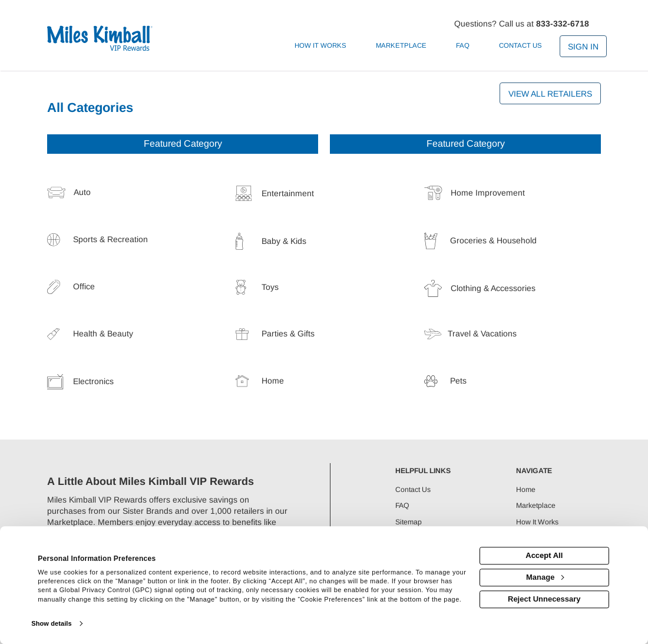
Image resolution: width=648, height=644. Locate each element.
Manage (545, 577)
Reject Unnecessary (544, 599)
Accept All (544, 556)
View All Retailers (550, 94)
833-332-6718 (563, 24)
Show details (51, 623)
